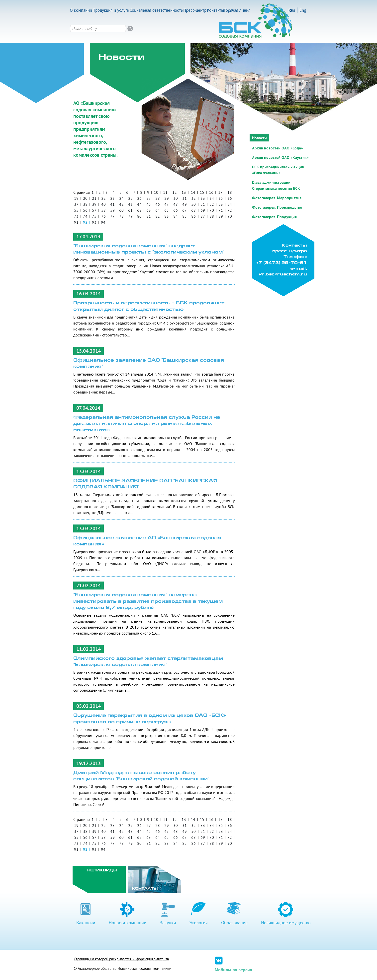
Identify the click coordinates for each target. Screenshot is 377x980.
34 (212, 198)
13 (184, 192)
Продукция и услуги (111, 10)
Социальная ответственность (156, 10)
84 (176, 216)
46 (158, 204)
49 (185, 204)
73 (76, 216)
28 (158, 198)
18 (230, 192)
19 (76, 198)
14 (193, 192)
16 (211, 192)
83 (167, 216)
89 (221, 216)
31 (185, 198)
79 (130, 216)
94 (103, 222)
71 (221, 210)
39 (94, 204)
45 (149, 204)
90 (230, 216)
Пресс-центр (195, 10)
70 (212, 210)
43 (130, 204)
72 (230, 210)
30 (176, 198)
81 (149, 216)
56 (85, 210)
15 (202, 192)
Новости (259, 138)
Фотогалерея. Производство (277, 207)
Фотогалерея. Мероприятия (277, 198)
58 (103, 210)
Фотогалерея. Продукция (274, 217)
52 (212, 204)
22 (103, 198)
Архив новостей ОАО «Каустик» (280, 157)
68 (193, 210)
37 (76, 204)
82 (158, 216)
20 (85, 198)
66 (176, 210)
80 (139, 216)
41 (112, 204)
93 (94, 222)
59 (112, 210)
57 (94, 210)
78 (121, 216)
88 (212, 216)
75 (94, 216)
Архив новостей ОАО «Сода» (278, 148)
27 (149, 198)
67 (185, 210)
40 (103, 204)
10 (156, 192)
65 (167, 210)
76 (103, 216)
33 (203, 198)
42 (121, 204)
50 (193, 204)
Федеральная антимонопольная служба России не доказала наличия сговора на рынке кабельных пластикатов (147, 424)
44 (139, 204)
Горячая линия (237, 10)
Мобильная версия (233, 970)
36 (230, 198)
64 (158, 210)
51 (203, 204)
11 (165, 192)
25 (130, 198)
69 (203, 210)
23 (112, 198)
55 (76, 210)
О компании (81, 10)
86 (193, 216)
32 (193, 198)
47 (167, 204)
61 (130, 210)
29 (167, 198)
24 (121, 198)
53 (221, 204)
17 (220, 192)
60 (121, 210)
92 (85, 222)
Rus (292, 10)
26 (139, 198)
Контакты (215, 10)
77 (112, 216)
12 (175, 192)
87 (203, 216)
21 (94, 198)
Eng (303, 10)
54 (230, 204)
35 (221, 198)
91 (76, 222)
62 (139, 210)
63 (149, 210)
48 (176, 204)
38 (85, 204)
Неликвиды (102, 871)
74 (85, 216)
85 (185, 216)
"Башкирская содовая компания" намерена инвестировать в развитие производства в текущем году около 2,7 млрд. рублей (148, 601)
